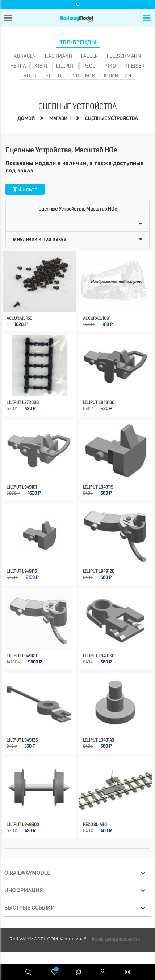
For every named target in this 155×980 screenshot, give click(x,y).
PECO (90, 66)
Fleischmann (124, 56)
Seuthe (55, 75)
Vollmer (84, 75)
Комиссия (118, 75)
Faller (90, 56)
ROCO (30, 75)
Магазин (60, 118)
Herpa (18, 66)
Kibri (41, 66)
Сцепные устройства (111, 118)
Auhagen (25, 56)
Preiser (135, 66)
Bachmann (59, 56)
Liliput (65, 66)
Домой (26, 118)
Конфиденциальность (116, 939)
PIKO (110, 66)
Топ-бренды (78, 42)
